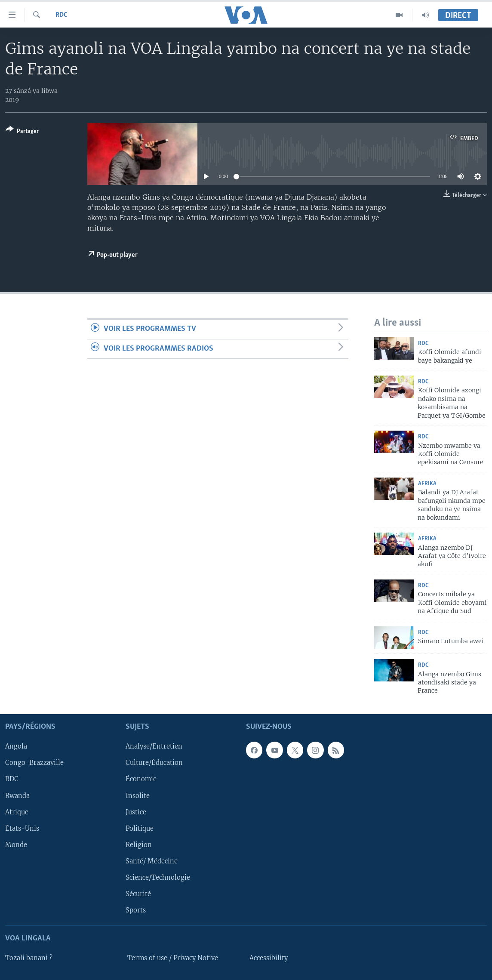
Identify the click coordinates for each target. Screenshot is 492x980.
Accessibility (269, 958)
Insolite (138, 795)
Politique (140, 828)
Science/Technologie (158, 878)
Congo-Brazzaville (34, 763)
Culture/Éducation (154, 763)
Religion (139, 844)
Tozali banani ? (29, 958)
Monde (16, 844)
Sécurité (138, 894)
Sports (136, 910)
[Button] (22, 132)
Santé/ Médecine (152, 861)
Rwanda (17, 795)
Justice (136, 812)
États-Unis (22, 828)
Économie (141, 779)
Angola (16, 746)
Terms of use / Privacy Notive (173, 958)
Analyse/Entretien (154, 746)
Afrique (17, 812)
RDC (61, 15)
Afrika (427, 484)
